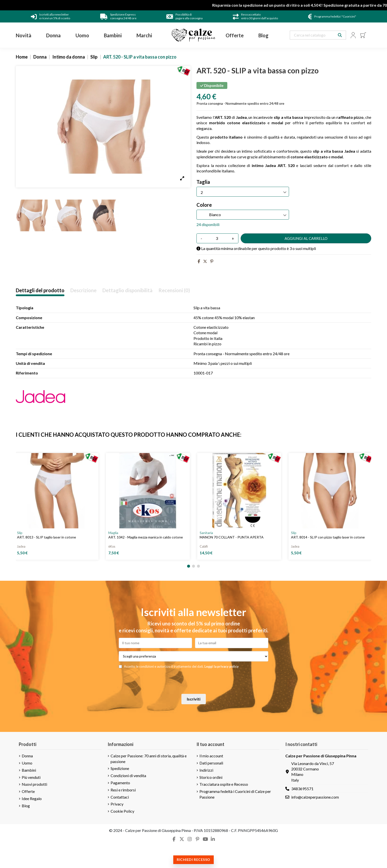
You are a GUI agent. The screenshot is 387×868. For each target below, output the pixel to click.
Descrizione (83, 290)
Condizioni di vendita (128, 775)
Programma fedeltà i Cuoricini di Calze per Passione (235, 794)
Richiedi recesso (193, 859)
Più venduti (31, 777)
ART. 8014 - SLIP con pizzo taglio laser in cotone (328, 537)
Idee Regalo (32, 798)
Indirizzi (206, 770)
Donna (27, 756)
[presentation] (193, 681)
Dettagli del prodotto (40, 290)
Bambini (29, 770)
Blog (26, 806)
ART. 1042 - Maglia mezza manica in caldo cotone (146, 537)
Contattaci (120, 797)
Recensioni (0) (174, 290)
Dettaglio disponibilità (127, 290)
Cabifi (204, 546)
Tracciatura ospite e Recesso (224, 784)
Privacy (117, 804)
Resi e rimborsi (123, 790)
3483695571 (302, 789)
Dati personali (211, 763)
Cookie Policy (122, 811)
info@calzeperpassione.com (315, 797)
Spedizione (120, 768)
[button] (189, 566)
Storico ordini (211, 777)
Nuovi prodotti (34, 784)
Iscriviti (194, 699)
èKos (112, 546)
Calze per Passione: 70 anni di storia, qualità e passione (149, 758)
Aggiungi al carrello (306, 238)
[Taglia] (243, 192)
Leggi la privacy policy (222, 666)
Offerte (28, 791)
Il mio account (211, 756)
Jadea (21, 546)
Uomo (27, 763)
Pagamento (120, 783)
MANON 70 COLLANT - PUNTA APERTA (232, 537)
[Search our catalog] (340, 35)
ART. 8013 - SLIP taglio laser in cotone (47, 537)
